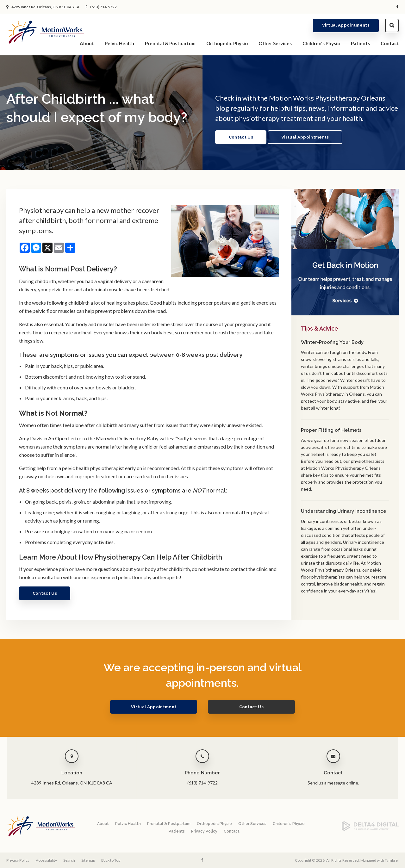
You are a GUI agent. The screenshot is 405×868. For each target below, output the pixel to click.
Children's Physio (321, 43)
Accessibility (46, 860)
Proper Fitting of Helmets (331, 430)
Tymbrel (392, 860)
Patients (360, 43)
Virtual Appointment (159, 707)
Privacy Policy (204, 831)
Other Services (275, 43)
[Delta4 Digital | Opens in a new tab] (370, 830)
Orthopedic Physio (227, 43)
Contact (390, 43)
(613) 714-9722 (103, 7)
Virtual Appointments (346, 25)
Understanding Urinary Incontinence (344, 511)
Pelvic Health (119, 43)
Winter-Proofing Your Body (332, 342)
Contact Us (241, 137)
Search (392, 25)
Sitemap (88, 860)
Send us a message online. (333, 783)
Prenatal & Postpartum (170, 43)
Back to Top (111, 860)
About (87, 43)
